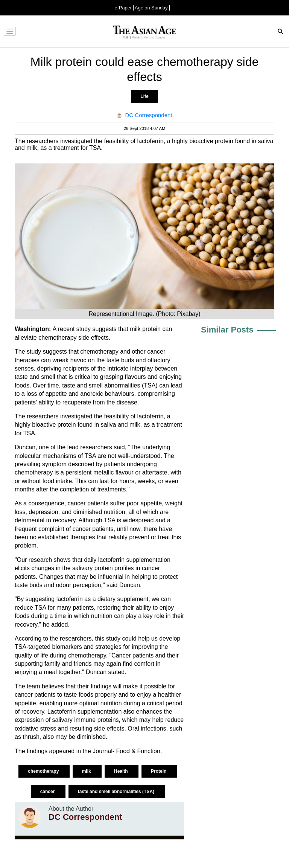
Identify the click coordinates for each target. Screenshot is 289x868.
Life (144, 96)
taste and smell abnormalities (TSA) (117, 792)
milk (87, 771)
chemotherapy (57, 338)
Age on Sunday (151, 8)
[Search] (281, 32)
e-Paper (123, 8)
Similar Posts (227, 330)
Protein (159, 771)
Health (122, 771)
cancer (48, 792)
